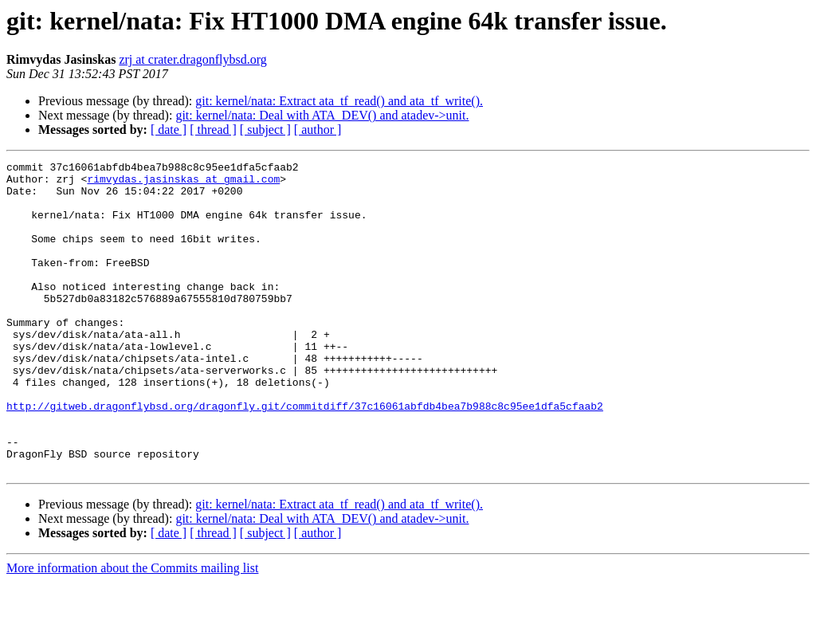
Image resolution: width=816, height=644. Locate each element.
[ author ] (318, 130)
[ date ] (169, 130)
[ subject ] (265, 130)
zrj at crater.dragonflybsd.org (192, 59)
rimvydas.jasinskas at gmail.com (183, 183)
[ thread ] (213, 130)
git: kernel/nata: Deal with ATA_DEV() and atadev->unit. (322, 115)
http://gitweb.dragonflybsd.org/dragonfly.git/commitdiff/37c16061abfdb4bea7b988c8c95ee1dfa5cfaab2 (305, 456)
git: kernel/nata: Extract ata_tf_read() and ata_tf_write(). (339, 101)
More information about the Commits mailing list (132, 630)
